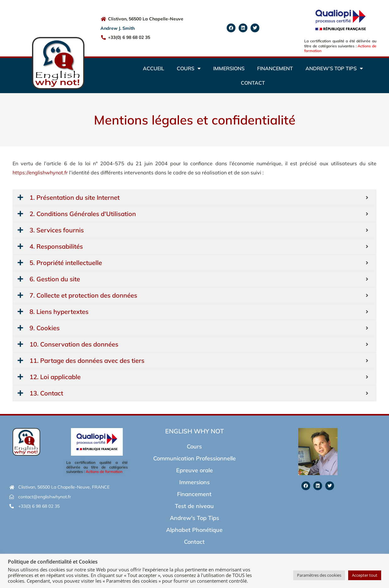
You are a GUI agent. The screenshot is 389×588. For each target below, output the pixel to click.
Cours (189, 68)
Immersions (229, 68)
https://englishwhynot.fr (40, 172)
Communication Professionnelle (194, 458)
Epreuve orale (194, 470)
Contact (253, 83)
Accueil (154, 68)
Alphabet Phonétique (194, 530)
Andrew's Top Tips (194, 518)
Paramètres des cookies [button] (319, 575)
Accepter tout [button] (365, 575)
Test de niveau (194, 506)
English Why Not (194, 431)
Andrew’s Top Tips (334, 68)
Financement (275, 68)
